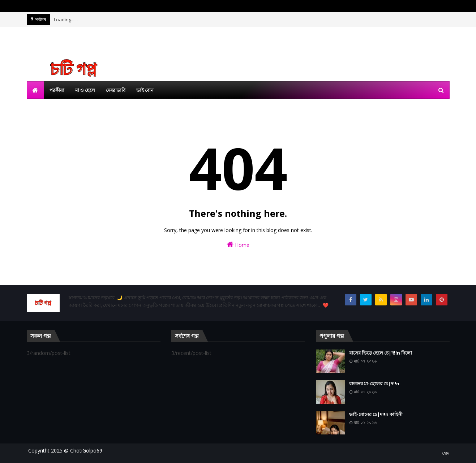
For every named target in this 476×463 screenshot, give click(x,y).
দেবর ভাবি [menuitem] (116, 90)
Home (238, 245)
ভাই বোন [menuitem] (145, 90)
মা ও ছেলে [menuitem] (85, 90)
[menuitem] (35, 90)
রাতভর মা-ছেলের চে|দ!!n (374, 383)
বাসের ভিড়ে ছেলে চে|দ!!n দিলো (381, 353)
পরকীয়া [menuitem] (57, 90)
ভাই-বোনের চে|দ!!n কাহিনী (376, 414)
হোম (446, 453)
